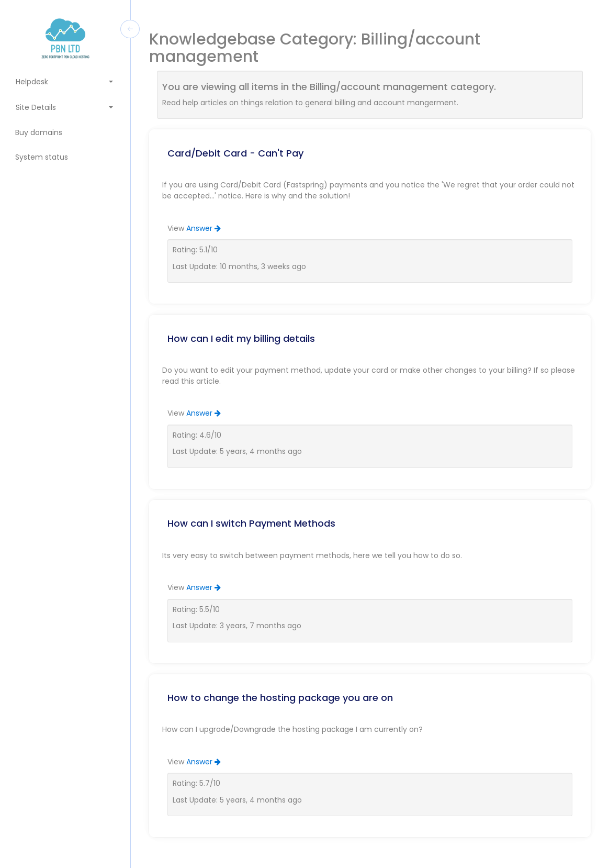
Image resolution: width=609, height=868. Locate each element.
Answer (204, 228)
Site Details (65, 107)
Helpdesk (65, 82)
